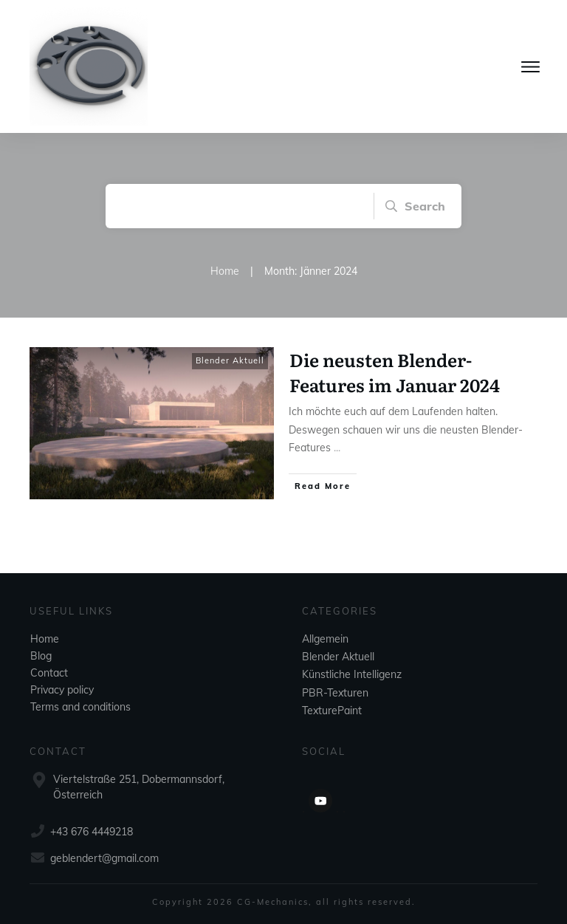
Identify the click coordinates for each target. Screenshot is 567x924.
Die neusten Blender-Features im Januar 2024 (395, 372)
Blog (41, 656)
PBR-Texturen (335, 693)
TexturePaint (332, 711)
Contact (49, 673)
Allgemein (325, 639)
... (337, 448)
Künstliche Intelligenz (352, 674)
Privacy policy (62, 690)
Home (45, 639)
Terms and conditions (80, 707)
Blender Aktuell (230, 360)
